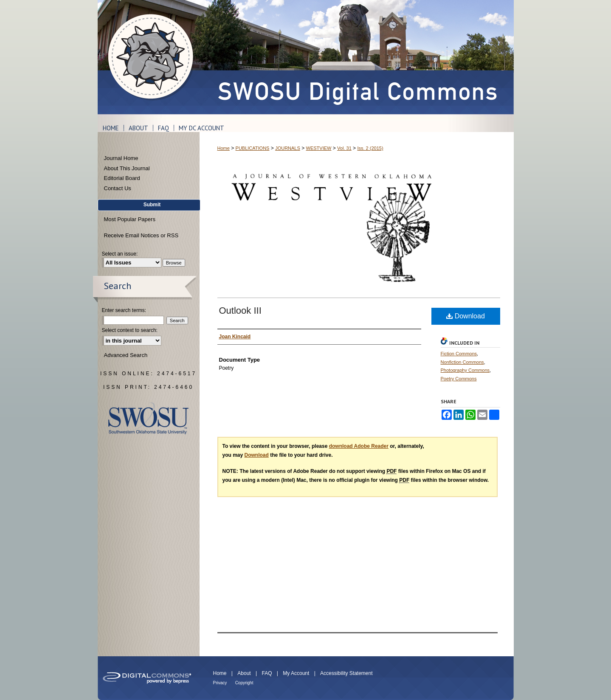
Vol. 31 (344, 148)
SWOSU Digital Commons (357, 57)
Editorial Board (122, 178)
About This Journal (127, 168)
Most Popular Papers (130, 219)
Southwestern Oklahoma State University (148, 418)
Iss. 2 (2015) (370, 148)
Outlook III (240, 311)
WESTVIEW (319, 148)
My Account (296, 673)
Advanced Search (126, 355)
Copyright (244, 683)
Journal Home (121, 158)
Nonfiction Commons (462, 362)
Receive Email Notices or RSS (141, 235)
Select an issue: (120, 254)
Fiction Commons (459, 354)
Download (466, 316)
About (244, 673)
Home (224, 148)
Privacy (220, 683)
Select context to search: (130, 330)
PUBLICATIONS (253, 148)
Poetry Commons (459, 379)
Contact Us (118, 188)
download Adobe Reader (359, 446)
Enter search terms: (124, 310)
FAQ (267, 673)
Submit (152, 205)
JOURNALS (288, 148)
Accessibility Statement (346, 673)
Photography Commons (465, 370)
